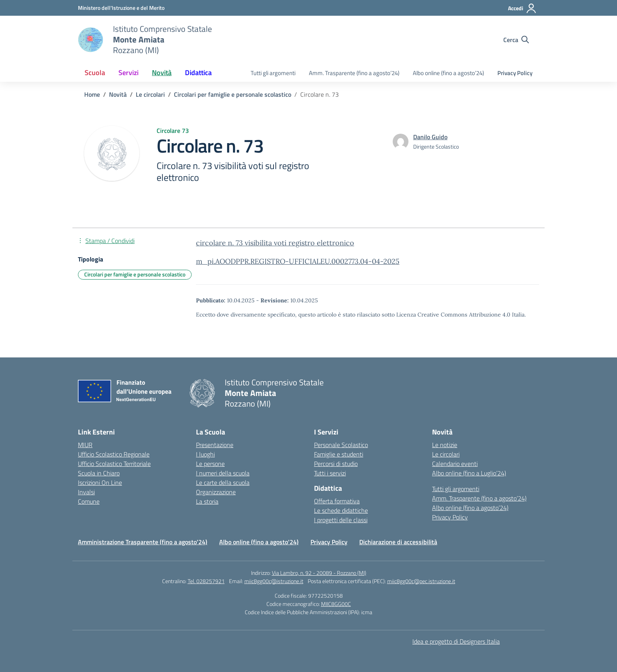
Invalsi (86, 492)
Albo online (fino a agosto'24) (259, 542)
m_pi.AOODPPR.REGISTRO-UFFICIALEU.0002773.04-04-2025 (298, 261)
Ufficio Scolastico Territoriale (114, 464)
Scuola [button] (95, 73)
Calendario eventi (455, 464)
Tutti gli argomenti (273, 73)
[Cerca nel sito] (516, 40)
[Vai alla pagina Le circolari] (150, 94)
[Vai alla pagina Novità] (118, 94)
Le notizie (445, 445)
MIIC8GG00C (336, 604)
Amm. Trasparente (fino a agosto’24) (354, 73)
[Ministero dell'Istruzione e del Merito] (121, 8)
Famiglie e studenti (339, 454)
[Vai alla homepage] (91, 40)
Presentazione (215, 445)
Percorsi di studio (336, 464)
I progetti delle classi (341, 520)
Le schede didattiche (341, 510)
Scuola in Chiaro (99, 473)
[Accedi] (522, 8)
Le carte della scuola (223, 482)
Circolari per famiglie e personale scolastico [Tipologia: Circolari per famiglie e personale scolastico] (135, 274)
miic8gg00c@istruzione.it (274, 581)
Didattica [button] (198, 73)
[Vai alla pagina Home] (92, 94)
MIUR (85, 445)
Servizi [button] (128, 73)
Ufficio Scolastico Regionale (114, 454)
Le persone (210, 464)
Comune (89, 501)
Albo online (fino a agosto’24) (448, 73)
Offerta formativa (337, 501)
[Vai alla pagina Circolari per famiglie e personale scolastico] (233, 94)
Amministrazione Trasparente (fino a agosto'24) (143, 542)
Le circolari (446, 454)
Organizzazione (216, 492)
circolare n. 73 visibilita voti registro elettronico (275, 243)
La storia (207, 501)
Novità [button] (162, 73)
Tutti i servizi (330, 473)
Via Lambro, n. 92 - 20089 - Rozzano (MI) (319, 573)
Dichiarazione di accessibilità (398, 542)
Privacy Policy (515, 73)
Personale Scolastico (341, 445)
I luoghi (205, 454)
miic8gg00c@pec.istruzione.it (421, 581)
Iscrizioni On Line (100, 482)
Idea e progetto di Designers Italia (456, 641)
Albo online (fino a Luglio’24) (469, 473)
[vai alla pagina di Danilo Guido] (430, 137)
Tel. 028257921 (206, 581)
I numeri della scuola (223, 473)
